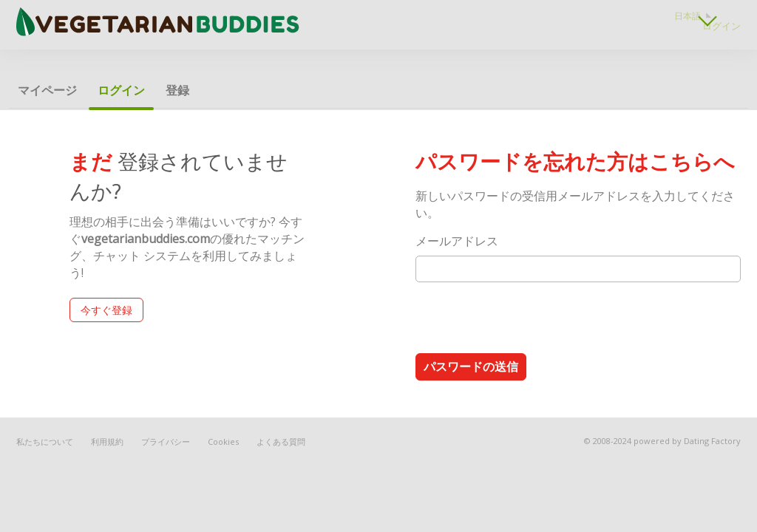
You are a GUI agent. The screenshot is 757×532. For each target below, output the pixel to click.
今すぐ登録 (106, 310)
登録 (177, 90)
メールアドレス (457, 241)
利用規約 (107, 441)
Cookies (223, 441)
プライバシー (166, 441)
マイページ (47, 90)
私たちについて (45, 441)
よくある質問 (281, 441)
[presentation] (528, 317)
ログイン (722, 26)
